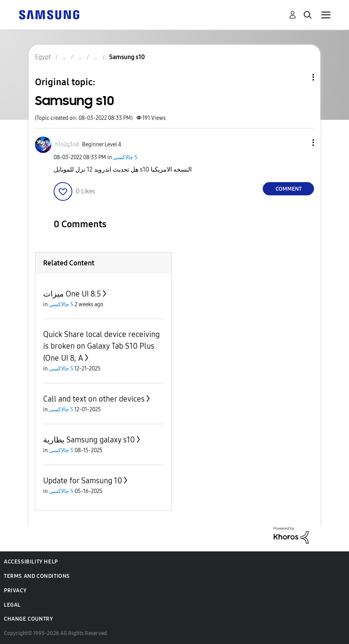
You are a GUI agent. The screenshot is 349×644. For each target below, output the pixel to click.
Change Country (28, 619)
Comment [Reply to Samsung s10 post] (289, 189)
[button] (300, 143)
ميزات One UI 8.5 (72, 294)
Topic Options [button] (300, 77)
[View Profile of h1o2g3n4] (67, 145)
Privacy (15, 590)
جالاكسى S (125, 157)
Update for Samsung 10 (83, 481)
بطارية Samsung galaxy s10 (89, 440)
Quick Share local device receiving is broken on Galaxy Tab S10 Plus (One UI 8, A (101, 346)
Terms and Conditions (37, 576)
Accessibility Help (31, 562)
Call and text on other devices (94, 399)
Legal (12, 605)
